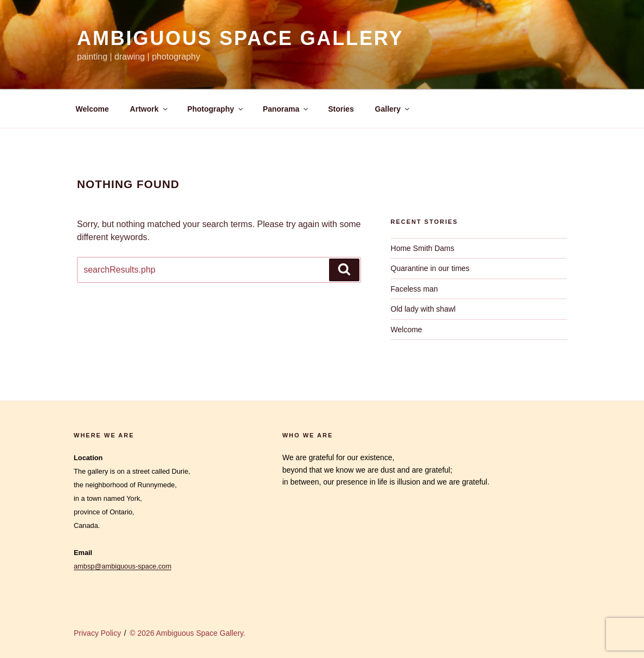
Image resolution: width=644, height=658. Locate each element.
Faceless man (414, 289)
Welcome (92, 109)
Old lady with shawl (423, 309)
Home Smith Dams (423, 248)
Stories (341, 109)
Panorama (286, 109)
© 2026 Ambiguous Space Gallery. (187, 633)
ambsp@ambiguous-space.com (123, 566)
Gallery (393, 109)
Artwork (150, 109)
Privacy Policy (97, 633)
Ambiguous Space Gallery (240, 38)
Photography (215, 109)
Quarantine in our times (430, 268)
